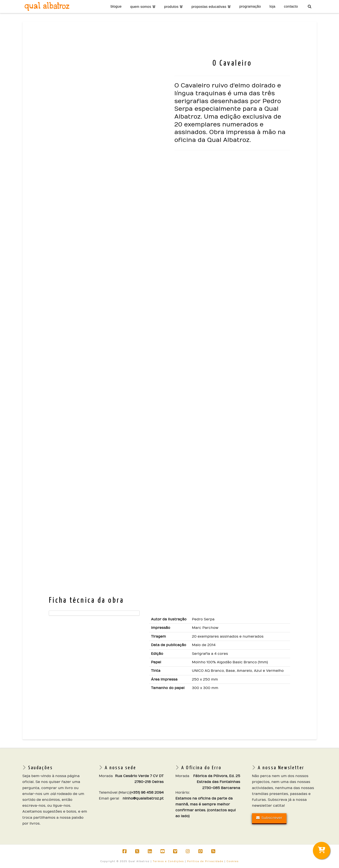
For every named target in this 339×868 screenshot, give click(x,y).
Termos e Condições (168, 861)
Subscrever (269, 818)
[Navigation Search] (309, 7)
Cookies (233, 861)
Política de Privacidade (205, 861)
